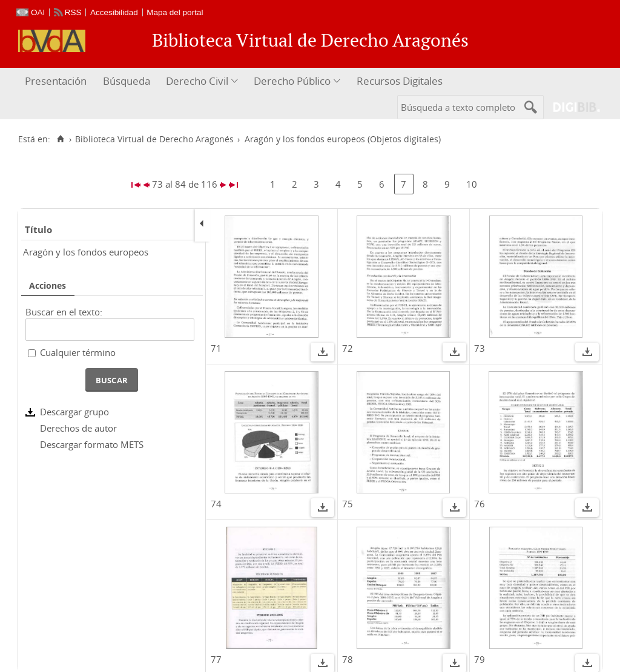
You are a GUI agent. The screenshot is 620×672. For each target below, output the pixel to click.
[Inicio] (60, 139)
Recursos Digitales (400, 81)
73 (480, 348)
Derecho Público (292, 81)
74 (216, 504)
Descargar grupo (74, 412)
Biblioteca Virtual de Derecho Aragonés (154, 139)
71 (216, 348)
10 (472, 184)
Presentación (56, 81)
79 (480, 659)
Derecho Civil (197, 81)
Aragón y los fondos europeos (86, 252)
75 (348, 504)
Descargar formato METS (92, 444)
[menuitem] (57, 81)
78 (348, 659)
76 (480, 504)
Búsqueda (127, 81)
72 (348, 348)
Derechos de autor (78, 428)
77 (216, 659)
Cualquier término (78, 352)
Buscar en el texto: (64, 312)
